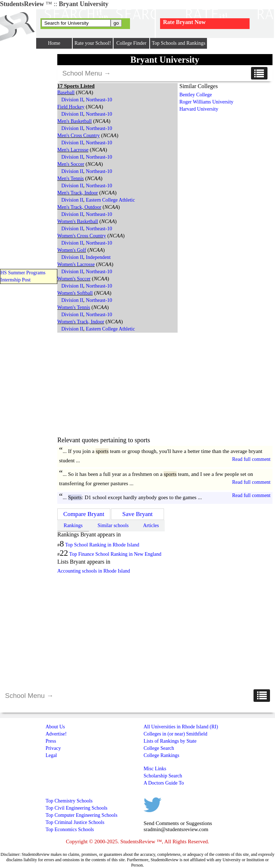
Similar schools (113, 525)
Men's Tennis (71, 179)
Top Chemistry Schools (69, 801)
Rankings (73, 525)
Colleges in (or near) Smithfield (175, 734)
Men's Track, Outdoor (79, 207)
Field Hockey (71, 107)
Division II (72, 100)
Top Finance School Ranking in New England (115, 554)
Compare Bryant (84, 514)
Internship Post (15, 280)
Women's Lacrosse (76, 264)
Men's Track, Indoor (78, 193)
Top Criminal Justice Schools (75, 822)
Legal (51, 755)
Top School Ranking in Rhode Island (102, 545)
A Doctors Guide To (164, 783)
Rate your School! (93, 43)
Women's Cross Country (82, 236)
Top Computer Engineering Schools (81, 815)
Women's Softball (75, 293)
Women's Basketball (78, 221)
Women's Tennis (74, 307)
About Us (55, 727)
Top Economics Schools (70, 830)
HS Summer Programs (23, 273)
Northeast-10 (99, 100)
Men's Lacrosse (73, 150)
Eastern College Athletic (110, 200)
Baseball (66, 93)
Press (51, 741)
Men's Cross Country (78, 136)
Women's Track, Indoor (81, 322)
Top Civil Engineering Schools (76, 808)
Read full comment (251, 459)
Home (54, 43)
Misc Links (155, 769)
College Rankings (161, 755)
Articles (151, 525)
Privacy (53, 748)
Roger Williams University (206, 102)
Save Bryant (138, 514)
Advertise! (56, 734)
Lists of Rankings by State (170, 741)
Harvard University (199, 109)
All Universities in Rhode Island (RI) (181, 727)
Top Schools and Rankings (179, 43)
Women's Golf (72, 250)
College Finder (131, 43)
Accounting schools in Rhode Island (94, 571)
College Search (159, 748)
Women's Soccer (74, 279)
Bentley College (196, 95)
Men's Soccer (71, 164)
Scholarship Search (163, 776)
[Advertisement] (117, 385)
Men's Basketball (74, 121)
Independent (98, 257)
